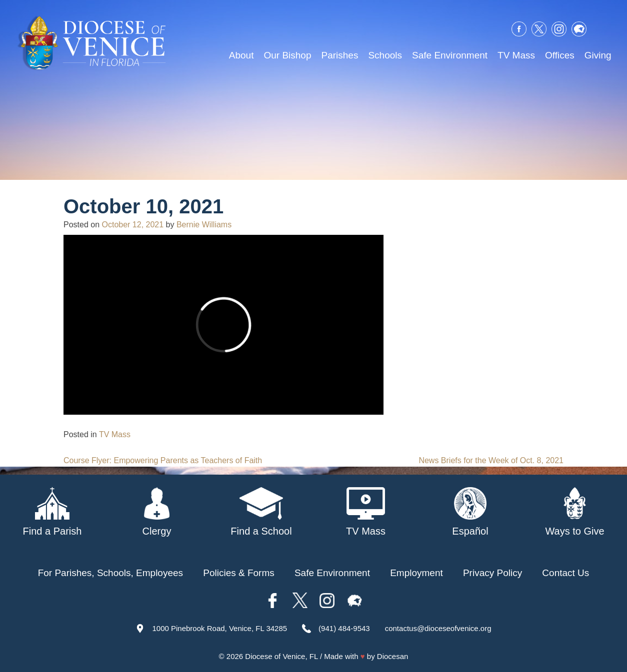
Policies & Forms (239, 573)
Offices (560, 55)
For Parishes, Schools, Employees (110, 573)
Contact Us (565, 573)
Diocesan (393, 656)
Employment (416, 573)
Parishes (339, 55)
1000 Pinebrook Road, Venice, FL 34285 (219, 628)
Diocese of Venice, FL (281, 656)
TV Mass (516, 55)
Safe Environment (450, 55)
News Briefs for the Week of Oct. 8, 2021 (491, 460)
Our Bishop (287, 55)
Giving (598, 55)
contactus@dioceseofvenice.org (438, 628)
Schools (385, 55)
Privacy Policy (492, 573)
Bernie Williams (204, 225)
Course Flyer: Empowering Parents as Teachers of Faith (163, 460)
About (241, 55)
